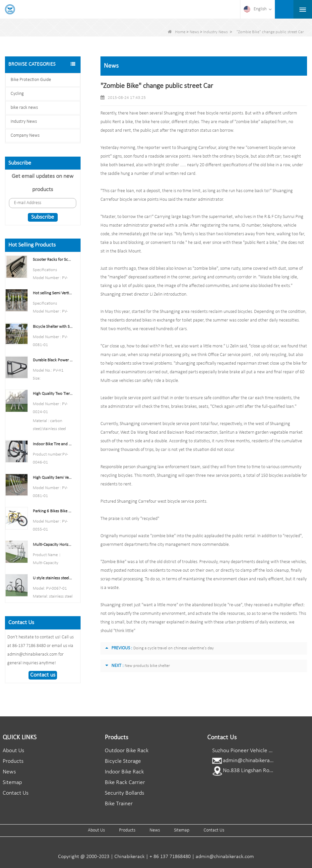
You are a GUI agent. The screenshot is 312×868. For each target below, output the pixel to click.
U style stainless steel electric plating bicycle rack (53, 578)
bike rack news (24, 108)
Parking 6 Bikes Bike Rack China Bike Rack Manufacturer (53, 511)
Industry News (216, 32)
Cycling (17, 94)
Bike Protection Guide (31, 80)
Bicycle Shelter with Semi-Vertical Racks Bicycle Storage (53, 327)
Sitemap (12, 783)
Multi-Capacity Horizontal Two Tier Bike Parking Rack (53, 545)
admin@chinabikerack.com (255, 761)
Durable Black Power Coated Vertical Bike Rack (53, 360)
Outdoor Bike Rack (127, 751)
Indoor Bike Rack (124, 772)
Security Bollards (125, 793)
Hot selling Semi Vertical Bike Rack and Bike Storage (53, 293)
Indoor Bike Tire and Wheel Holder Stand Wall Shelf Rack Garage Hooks (53, 444)
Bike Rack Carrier (125, 783)
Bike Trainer (119, 804)
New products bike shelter (147, 666)
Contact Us (16, 793)
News (194, 32)
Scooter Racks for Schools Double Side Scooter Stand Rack (53, 260)
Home (177, 32)
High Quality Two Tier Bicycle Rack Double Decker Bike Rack (53, 394)
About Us (13, 751)
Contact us (43, 675)
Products (13, 761)
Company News (25, 136)
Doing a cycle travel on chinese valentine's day (174, 648)
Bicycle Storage (123, 761)
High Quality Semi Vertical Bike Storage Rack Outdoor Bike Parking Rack (53, 478)
